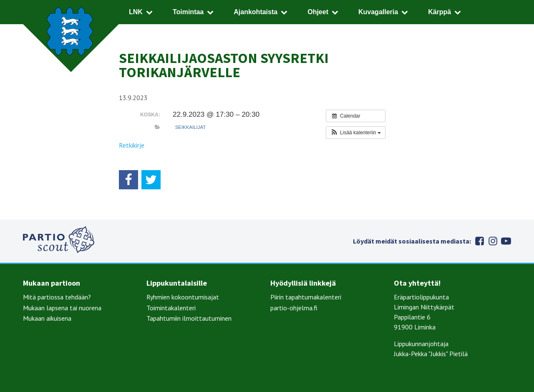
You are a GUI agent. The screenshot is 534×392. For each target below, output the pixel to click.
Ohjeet (318, 12)
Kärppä (440, 12)
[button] (356, 133)
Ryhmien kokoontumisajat (183, 297)
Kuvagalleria (378, 12)
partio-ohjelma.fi (294, 308)
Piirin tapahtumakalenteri (306, 297)
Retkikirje (132, 145)
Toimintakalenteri (171, 308)
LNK (136, 12)
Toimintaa (188, 12)
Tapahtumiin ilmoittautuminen (189, 318)
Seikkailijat (191, 127)
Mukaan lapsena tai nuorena (62, 308)
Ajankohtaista (256, 12)
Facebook (479, 241)
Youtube (506, 241)
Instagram (493, 241)
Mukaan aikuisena (47, 318)
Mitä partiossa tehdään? (57, 297)
